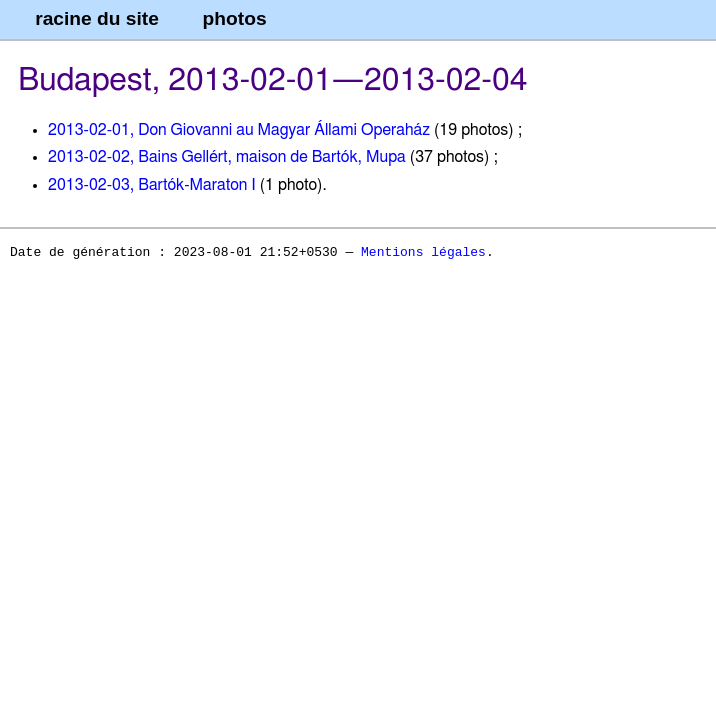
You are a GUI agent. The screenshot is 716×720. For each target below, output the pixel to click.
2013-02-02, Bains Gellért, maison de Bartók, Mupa (227, 157)
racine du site (97, 18)
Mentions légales (423, 253)
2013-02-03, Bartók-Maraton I (152, 185)
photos (235, 18)
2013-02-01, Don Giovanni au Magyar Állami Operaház (239, 130)
